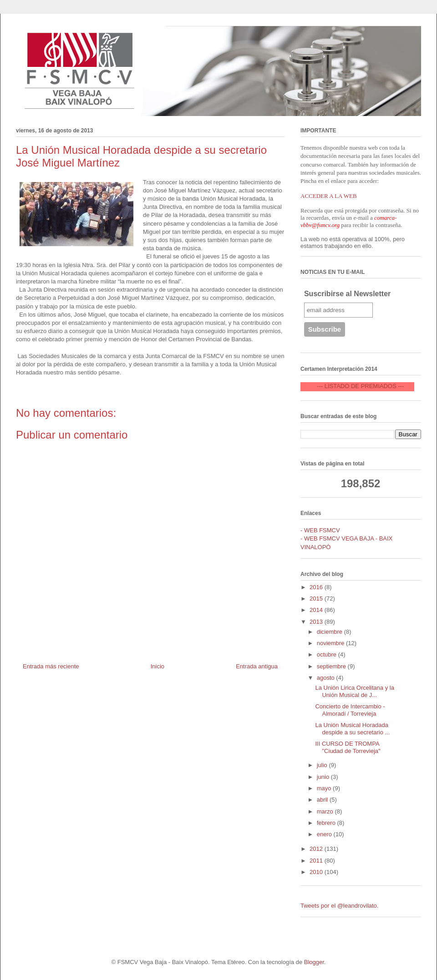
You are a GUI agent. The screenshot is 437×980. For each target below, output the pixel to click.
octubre (328, 654)
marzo (326, 811)
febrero (327, 823)
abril (323, 800)
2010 (317, 872)
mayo (325, 788)
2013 (317, 622)
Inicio (158, 666)
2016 (317, 587)
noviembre (331, 643)
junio (324, 777)
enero (325, 834)
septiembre (332, 666)
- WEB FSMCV (320, 530)
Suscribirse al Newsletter (347, 294)
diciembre (330, 632)
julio (323, 765)
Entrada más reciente (51, 666)
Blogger (314, 962)
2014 (317, 610)
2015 (317, 599)
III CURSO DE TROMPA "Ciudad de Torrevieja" (348, 747)
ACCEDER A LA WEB (329, 196)
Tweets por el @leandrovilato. (339, 906)
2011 (317, 861)
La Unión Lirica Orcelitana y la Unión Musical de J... (354, 691)
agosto (327, 678)
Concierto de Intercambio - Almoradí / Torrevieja (350, 710)
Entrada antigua (257, 666)
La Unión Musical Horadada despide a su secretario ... (352, 729)
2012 (317, 849)
